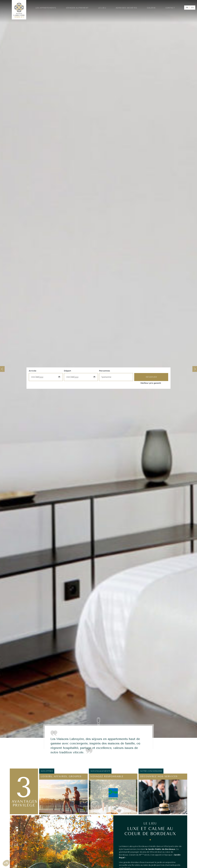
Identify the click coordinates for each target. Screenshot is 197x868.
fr (187, 7)
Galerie (151, 8)
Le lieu (102, 8)
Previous (2, 369)
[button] (6, 863)
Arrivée (33, 371)
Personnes (105, 371)
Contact (170, 8)
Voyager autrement (77, 8)
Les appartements (46, 8)
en (192, 7)
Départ (67, 371)
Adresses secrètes (126, 8)
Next (195, 369)
